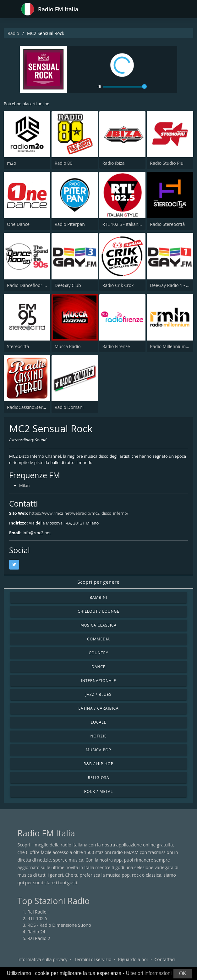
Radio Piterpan (70, 224)
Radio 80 (64, 163)
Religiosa (99, 778)
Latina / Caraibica (98, 708)
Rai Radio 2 (39, 938)
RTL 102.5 (38, 918)
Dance (98, 667)
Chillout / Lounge (98, 611)
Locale (98, 722)
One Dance (18, 224)
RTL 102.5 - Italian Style (126, 224)
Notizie (99, 736)
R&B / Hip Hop (98, 764)
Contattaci (165, 959)
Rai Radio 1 (39, 912)
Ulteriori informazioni (149, 973)
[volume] (125, 87)
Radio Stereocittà (167, 224)
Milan (24, 485)
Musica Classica (98, 625)
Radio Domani (69, 407)
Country (98, 653)
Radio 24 (37, 932)
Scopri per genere (99, 582)
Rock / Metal (99, 791)
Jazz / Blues (98, 694)
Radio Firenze (116, 346)
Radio (13, 33)
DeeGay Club (68, 285)
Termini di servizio (93, 959)
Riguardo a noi (133, 959)
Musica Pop (98, 750)
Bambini (98, 597)
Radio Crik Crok (118, 285)
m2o (11, 163)
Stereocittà (18, 346)
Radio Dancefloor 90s (29, 285)
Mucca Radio (68, 346)
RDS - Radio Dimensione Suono (59, 925)
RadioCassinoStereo (27, 407)
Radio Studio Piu (167, 163)
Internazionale (98, 681)
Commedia (98, 639)
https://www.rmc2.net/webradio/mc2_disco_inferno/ (79, 513)
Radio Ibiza (114, 163)
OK (183, 974)
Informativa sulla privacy (43, 959)
